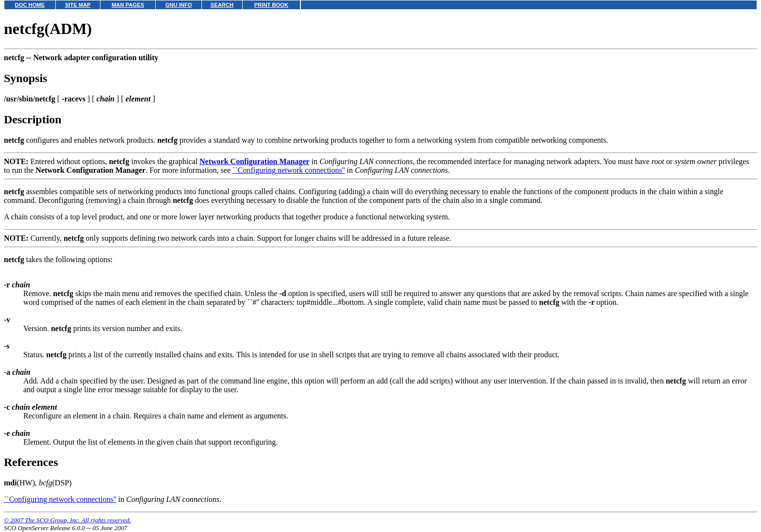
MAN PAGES (128, 5)
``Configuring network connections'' (289, 170)
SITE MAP (78, 5)
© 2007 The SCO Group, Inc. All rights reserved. (67, 520)
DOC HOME (30, 5)
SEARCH (222, 5)
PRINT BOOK (271, 5)
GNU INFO (179, 5)
